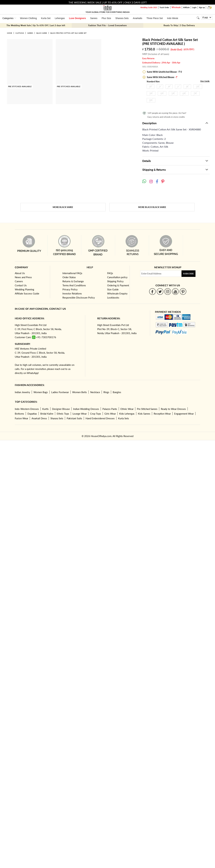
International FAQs (72, 273)
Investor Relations (72, 293)
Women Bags (41, 392)
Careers (19, 281)
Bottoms (19, 414)
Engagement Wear (184, 414)
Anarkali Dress (39, 418)
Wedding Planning (24, 289)
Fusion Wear (21, 418)
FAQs (110, 273)
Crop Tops (96, 414)
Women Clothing (28, 18)
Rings (106, 392)
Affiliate (186, 7)
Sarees (94, 18)
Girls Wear (110, 414)
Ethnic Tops (63, 414)
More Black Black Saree (152, 207)
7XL (195, 93)
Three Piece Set (155, 18)
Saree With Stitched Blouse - (162, 77)
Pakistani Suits (74, 418)
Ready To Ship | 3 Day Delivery (179, 25)
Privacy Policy (70, 289)
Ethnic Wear (127, 409)
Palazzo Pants (110, 409)
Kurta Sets (124, 418)
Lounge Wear (80, 414)
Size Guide (205, 81)
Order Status (69, 277)
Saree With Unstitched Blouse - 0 (164, 72)
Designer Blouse (61, 409)
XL (187, 87)
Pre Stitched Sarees (147, 409)
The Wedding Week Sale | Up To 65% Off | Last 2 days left (36, 25)
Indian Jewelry (22, 392)
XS (151, 87)
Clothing (20, 33)
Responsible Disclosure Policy (79, 298)
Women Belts (80, 392)
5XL (173, 93)
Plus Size (106, 18)
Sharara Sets (122, 18)
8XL (151, 100)
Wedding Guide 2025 (149, 7)
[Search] (198, 18)
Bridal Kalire (47, 414)
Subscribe (188, 274)
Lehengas (60, 18)
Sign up (202, 7)
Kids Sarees (144, 414)
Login (194, 7)
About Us (20, 273)
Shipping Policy (115, 281)
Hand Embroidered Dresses (100, 418)
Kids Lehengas (127, 414)
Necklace (95, 392)
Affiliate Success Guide (27, 293)
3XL (151, 93)
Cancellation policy (117, 277)
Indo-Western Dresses (27, 409)
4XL (162, 93)
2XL (198, 87)
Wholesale (176, 7)
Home (10, 33)
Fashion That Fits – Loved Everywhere (107, 25)
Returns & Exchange (73, 281)
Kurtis (45, 409)
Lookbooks (113, 298)
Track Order (164, 7)
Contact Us (21, 285)
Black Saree (42, 33)
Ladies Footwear (60, 392)
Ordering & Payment (118, 285)
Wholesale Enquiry (117, 293)
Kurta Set (46, 18)
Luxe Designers (77, 18)
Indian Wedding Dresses (86, 409)
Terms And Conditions (74, 285)
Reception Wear (162, 414)
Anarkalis (138, 18)
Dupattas (32, 414)
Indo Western (174, 18)
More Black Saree (63, 207)
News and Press (23, 277)
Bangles (117, 392)
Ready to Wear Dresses (173, 409)
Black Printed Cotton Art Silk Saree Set (68, 33)
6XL (184, 93)
